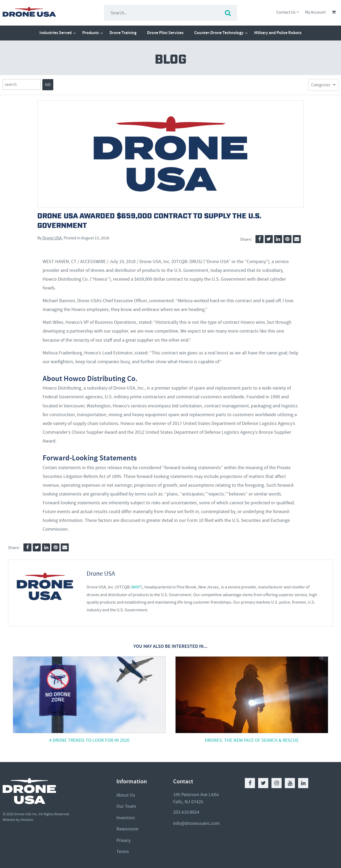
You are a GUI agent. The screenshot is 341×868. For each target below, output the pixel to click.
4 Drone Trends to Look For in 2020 (89, 740)
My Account (315, 12)
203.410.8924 (186, 812)
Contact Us (288, 12)
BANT (136, 587)
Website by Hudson (18, 820)
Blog (171, 60)
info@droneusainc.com (196, 823)
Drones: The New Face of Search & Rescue (252, 740)
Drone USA (52, 238)
